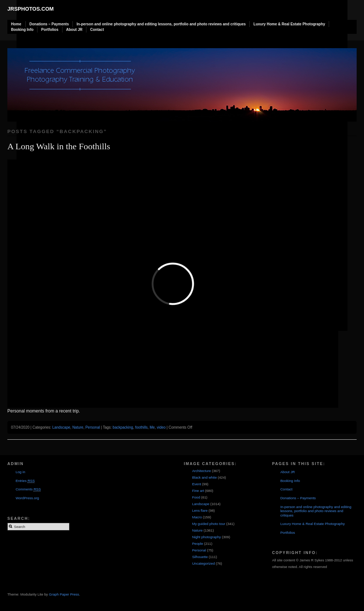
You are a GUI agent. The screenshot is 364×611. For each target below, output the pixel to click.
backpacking (123, 427)
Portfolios (50, 30)
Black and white (204, 477)
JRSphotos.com (31, 9)
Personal (92, 427)
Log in (20, 472)
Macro (197, 517)
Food (196, 497)
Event (197, 484)
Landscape (61, 427)
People (197, 544)
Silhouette (200, 557)
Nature (78, 427)
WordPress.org (27, 498)
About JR (74, 30)
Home (16, 24)
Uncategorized (203, 563)
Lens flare (200, 510)
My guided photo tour (208, 524)
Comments (28, 489)
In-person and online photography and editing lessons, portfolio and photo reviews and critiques (161, 24)
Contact (97, 30)
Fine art (198, 491)
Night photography (206, 537)
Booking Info (22, 30)
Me (152, 427)
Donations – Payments (49, 24)
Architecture (201, 471)
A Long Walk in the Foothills (59, 146)
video (161, 427)
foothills (141, 427)
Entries (25, 481)
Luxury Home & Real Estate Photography (289, 24)
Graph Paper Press (64, 594)
